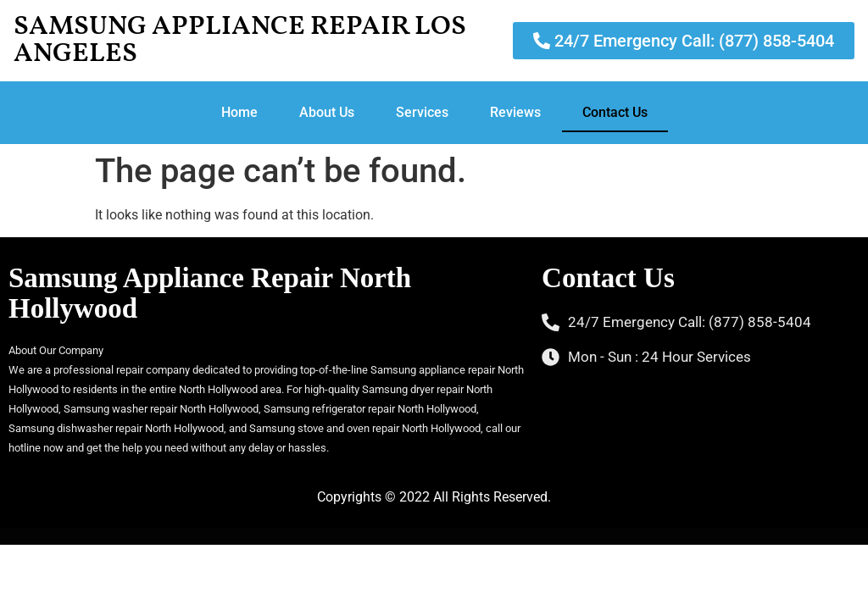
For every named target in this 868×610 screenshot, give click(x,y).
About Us (327, 112)
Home (239, 112)
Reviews (515, 112)
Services (422, 112)
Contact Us (615, 112)
